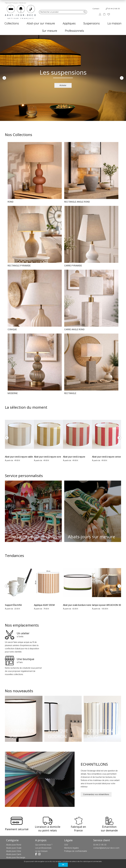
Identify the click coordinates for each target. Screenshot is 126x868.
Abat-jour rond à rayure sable (19, 457)
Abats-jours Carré (14, 854)
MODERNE (13, 393)
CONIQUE (12, 329)
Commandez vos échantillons (96, 794)
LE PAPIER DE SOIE (22, 734)
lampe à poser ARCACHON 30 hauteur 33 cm (106, 607)
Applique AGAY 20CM (44, 605)
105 (105, 609)
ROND (11, 202)
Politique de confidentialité (76, 851)
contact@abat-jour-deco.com (106, 848)
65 (75, 609)
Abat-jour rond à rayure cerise (106, 457)
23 (17, 609)
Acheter (63, 85)
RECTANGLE (70, 393)
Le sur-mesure (41, 851)
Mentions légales (71, 848)
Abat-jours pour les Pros (33, 537)
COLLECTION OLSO (100, 734)
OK (63, 865)
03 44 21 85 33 (114, 9)
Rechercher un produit (49, 12)
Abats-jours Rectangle (16, 858)
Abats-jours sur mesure (92, 537)
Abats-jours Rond (14, 845)
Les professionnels (43, 848)
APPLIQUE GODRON (58, 734)
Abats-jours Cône (14, 851)
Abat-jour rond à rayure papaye (74, 458)
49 (17, 460)
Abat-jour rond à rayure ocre (47, 457)
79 (46, 609)
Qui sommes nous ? (44, 845)
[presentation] (4, 78)
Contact (96, 9)
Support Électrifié (13, 605)
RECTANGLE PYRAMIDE (19, 266)
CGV (66, 845)
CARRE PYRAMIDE (73, 266)
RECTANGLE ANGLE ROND (77, 202)
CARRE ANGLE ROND (74, 329)
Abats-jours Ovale (14, 848)
